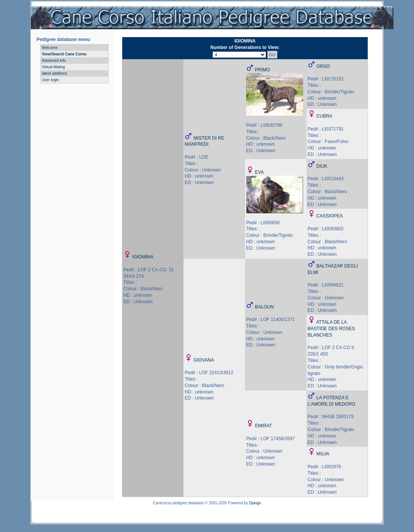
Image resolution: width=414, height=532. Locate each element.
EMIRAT (263, 426)
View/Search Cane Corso (64, 54)
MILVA (323, 454)
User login (50, 80)
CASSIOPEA (329, 216)
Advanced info (54, 61)
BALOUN (264, 307)
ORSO (323, 66)
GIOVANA (204, 360)
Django (255, 503)
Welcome (50, 48)
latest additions (55, 73)
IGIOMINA (143, 257)
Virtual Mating (53, 67)
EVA (259, 172)
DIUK (322, 166)
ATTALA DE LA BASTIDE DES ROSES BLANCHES (331, 329)
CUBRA (324, 116)
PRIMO (262, 70)
